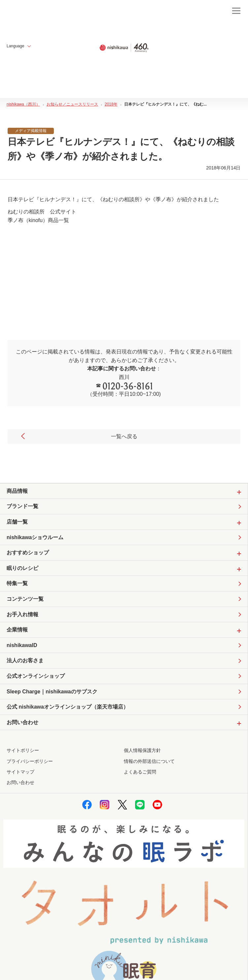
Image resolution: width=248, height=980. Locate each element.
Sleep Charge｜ (52, 692)
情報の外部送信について (149, 761)
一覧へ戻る (79, 437)
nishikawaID (22, 645)
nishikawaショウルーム (35, 537)
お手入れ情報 (22, 614)
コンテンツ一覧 (25, 599)
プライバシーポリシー (30, 761)
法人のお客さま (25, 660)
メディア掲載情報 (31, 131)
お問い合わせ (20, 782)
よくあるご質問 (140, 772)
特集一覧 (17, 583)
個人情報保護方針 (142, 750)
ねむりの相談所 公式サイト (42, 212)
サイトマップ (20, 772)
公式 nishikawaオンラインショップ (68, 707)
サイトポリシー (23, 750)
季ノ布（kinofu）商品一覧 (38, 220)
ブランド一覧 (22, 506)
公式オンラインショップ (36, 676)
